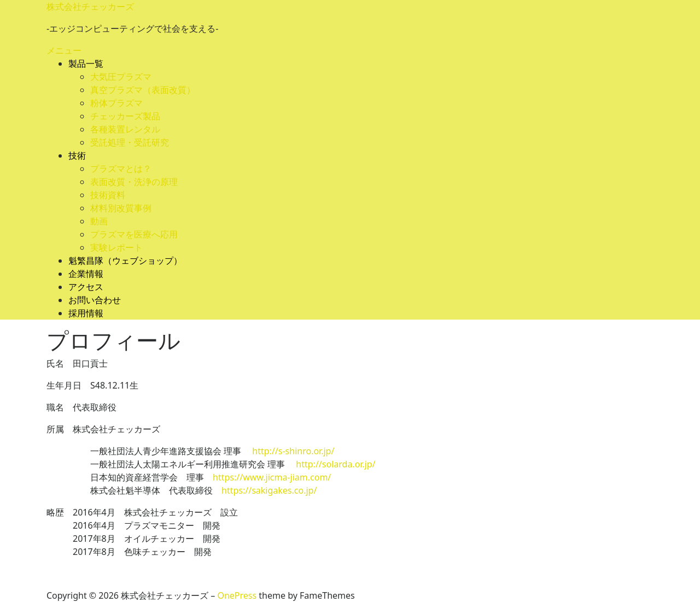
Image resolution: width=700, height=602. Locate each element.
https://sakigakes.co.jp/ (269, 490)
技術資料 (108, 195)
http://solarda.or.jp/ (336, 464)
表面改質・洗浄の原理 (134, 182)
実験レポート (116, 247)
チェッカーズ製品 (125, 116)
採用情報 (86, 313)
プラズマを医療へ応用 (134, 234)
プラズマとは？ (121, 169)
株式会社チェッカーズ (90, 7)
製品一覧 (86, 63)
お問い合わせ (95, 300)
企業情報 (86, 274)
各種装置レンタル (125, 129)
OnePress (237, 595)
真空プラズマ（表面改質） (143, 90)
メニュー (64, 50)
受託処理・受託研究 (130, 142)
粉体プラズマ (116, 103)
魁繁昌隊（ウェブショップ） (125, 261)
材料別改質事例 (121, 208)
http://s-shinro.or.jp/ (293, 451)
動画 (99, 221)
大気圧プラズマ (121, 77)
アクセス (86, 287)
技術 (77, 155)
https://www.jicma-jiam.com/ (276, 477)
